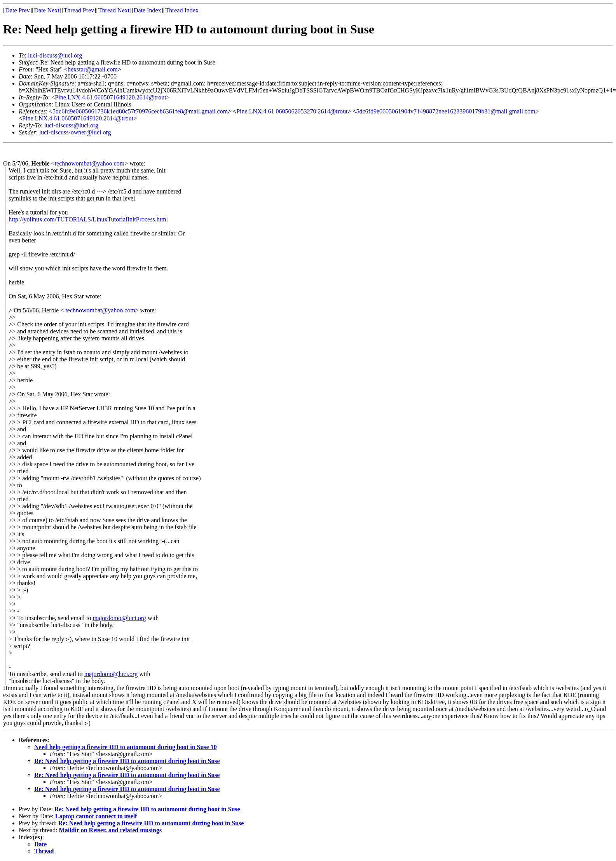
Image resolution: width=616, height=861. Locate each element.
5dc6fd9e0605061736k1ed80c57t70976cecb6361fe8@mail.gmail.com (140, 111)
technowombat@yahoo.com (90, 163)
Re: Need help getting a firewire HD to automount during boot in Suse (127, 761)
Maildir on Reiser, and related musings (111, 830)
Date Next (47, 10)
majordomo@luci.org (119, 618)
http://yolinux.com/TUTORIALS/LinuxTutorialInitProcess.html (88, 219)
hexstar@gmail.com (93, 69)
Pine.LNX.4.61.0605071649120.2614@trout (110, 97)
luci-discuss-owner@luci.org (75, 132)
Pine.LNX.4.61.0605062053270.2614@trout (292, 111)
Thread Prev (79, 10)
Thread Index (182, 10)
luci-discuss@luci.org (55, 55)
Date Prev (17, 10)
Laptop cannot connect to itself (96, 816)
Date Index (147, 10)
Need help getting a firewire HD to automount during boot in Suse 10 (126, 747)
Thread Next (114, 10)
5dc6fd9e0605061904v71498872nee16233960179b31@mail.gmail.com (446, 111)
